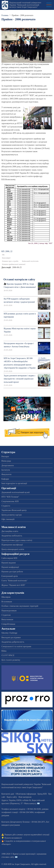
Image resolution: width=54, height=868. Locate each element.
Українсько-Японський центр (14, 510)
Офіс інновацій (8, 519)
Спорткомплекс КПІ (10, 501)
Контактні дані (8, 794)
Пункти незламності (13, 838)
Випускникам (7, 619)
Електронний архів (10, 576)
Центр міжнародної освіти (13, 549)
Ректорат (5, 457)
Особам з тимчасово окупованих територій (20, 606)
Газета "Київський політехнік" (14, 581)
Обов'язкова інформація (26, 794)
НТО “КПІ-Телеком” (10, 497)
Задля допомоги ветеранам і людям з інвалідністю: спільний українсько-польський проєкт (19, 379)
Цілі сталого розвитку (11, 660)
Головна (5, 15)
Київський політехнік (30, 261)
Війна (4, 651)
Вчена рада (6, 461)
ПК (3, 255)
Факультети (6, 474)
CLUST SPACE (8, 655)
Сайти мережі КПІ (9, 558)
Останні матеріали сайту (19, 279)
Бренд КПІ (42, 794)
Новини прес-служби (10, 261)
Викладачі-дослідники (11, 637)
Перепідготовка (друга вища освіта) (17, 540)
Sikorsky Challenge (9, 633)
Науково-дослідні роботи (12, 572)
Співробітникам (8, 624)
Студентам (6, 615)
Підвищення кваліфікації (12, 545)
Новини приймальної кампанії (14, 264)
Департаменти (8, 466)
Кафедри (5, 479)
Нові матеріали (25, 797)
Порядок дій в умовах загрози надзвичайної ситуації (27, 835)
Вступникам (7, 602)
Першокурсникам (9, 611)
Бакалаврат (6, 258)
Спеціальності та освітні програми (16, 646)
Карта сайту (12, 797)
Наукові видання (9, 563)
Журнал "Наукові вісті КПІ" (13, 585)
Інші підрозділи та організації (14, 483)
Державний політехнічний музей (15, 492)
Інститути (6, 470)
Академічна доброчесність (13, 642)
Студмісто (6, 506)
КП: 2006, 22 (7, 251)
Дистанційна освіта (10, 531)
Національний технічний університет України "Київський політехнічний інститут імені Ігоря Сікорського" (25, 5)
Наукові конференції (10, 567)
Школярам (6, 597)
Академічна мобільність (12, 536)
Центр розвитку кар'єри (12, 515)
